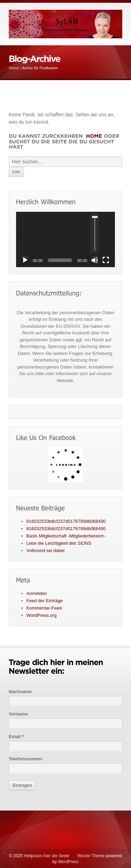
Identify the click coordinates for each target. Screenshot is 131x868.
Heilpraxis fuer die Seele (47, 856)
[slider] (95, 233)
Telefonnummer (26, 759)
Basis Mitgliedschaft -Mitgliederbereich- (66, 536)
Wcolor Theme (91, 856)
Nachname (20, 692)
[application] (65, 239)
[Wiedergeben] (25, 260)
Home (14, 68)
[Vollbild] (106, 260)
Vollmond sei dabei (46, 551)
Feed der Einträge (45, 601)
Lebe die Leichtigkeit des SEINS (59, 543)
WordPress (68, 862)
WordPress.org (42, 615)
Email (16, 737)
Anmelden (37, 593)
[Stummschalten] (95, 260)
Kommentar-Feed (44, 608)
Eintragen (22, 785)
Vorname (18, 714)
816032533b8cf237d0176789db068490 (66, 521)
